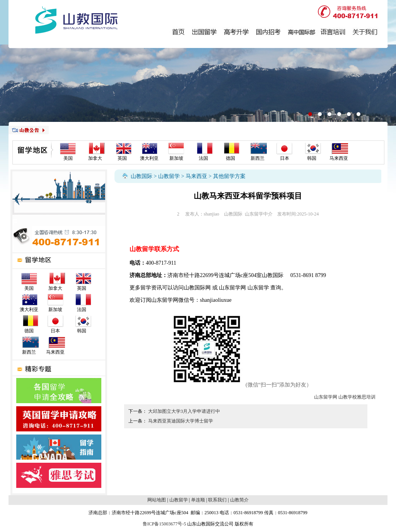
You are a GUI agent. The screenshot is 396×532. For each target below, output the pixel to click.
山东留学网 (232, 288)
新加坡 (176, 158)
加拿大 (95, 158)
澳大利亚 (149, 158)
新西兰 (258, 158)
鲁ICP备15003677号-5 (165, 524)
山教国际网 (197, 288)
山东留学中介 (259, 214)
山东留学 (258, 288)
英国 (122, 158)
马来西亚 (339, 158)
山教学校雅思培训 (357, 397)
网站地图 (157, 500)
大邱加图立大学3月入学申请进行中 (184, 411)
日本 (285, 158)
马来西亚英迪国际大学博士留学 (181, 421)
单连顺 (198, 500)
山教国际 (142, 176)
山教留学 (169, 176)
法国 (203, 158)
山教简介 (239, 500)
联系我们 (217, 500)
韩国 (312, 158)
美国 (68, 158)
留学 (146, 288)
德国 (230, 158)
